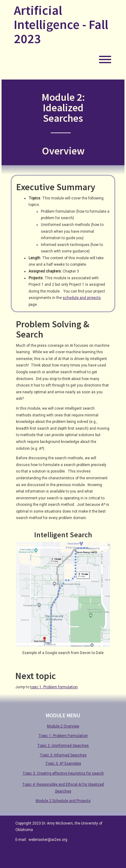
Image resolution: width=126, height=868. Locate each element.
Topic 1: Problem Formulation (63, 736)
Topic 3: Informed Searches (63, 755)
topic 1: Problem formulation (54, 687)
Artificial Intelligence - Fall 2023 (61, 25)
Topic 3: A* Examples (63, 764)
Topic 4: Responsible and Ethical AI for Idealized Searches (63, 788)
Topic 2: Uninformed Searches (63, 746)
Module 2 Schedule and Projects (63, 801)
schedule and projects (82, 298)
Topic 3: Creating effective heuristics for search (63, 773)
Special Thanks (56, 860)
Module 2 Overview (63, 726)
